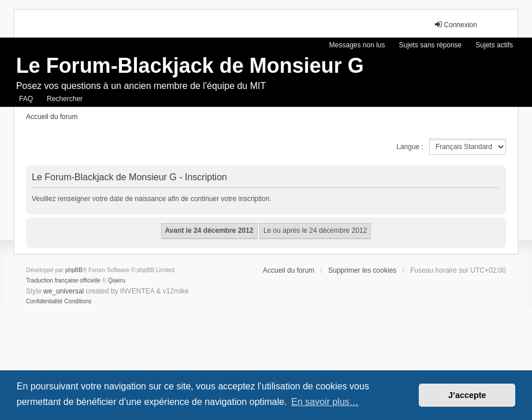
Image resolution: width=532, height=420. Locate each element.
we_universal (64, 291)
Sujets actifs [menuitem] (494, 45)
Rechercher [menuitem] (65, 99)
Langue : (410, 147)
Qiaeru (117, 280)
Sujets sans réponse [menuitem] (431, 45)
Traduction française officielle (63, 280)
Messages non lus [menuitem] (357, 45)
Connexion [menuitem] (455, 25)
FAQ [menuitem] (26, 99)
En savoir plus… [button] (325, 402)
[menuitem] (44, 302)
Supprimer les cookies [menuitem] (362, 270)
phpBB (74, 270)
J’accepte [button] (467, 395)
